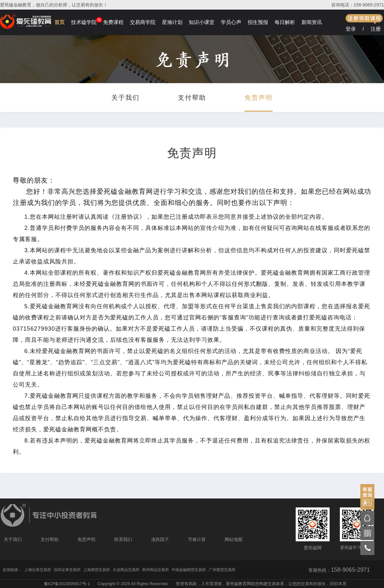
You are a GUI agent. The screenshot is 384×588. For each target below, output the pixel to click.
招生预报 (258, 22)
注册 (376, 29)
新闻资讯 (312, 22)
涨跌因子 (160, 539)
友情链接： (12, 570)
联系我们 (123, 539)
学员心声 (231, 22)
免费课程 (113, 22)
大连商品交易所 (126, 570)
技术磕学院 (84, 22)
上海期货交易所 (97, 570)
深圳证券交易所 (67, 570)
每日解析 (285, 22)
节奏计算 (197, 539)
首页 (60, 22)
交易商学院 (143, 22)
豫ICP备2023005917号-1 (67, 584)
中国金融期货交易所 (189, 570)
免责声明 (259, 98)
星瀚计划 (172, 22)
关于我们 (125, 98)
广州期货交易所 (222, 570)
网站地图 (234, 539)
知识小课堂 (202, 22)
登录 (351, 29)
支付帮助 (192, 98)
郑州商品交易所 (156, 570)
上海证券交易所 (38, 570)
